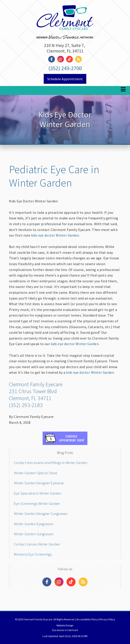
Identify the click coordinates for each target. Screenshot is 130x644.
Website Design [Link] (65, 625)
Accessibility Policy (87, 619)
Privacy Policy (107, 619)
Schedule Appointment (65, 79)
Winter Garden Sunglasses (34, 534)
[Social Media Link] (53, 59)
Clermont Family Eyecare (36, 384)
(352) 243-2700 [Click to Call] (65, 68)
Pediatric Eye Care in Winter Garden (54, 176)
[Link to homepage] (65, 33)
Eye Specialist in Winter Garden (38, 493)
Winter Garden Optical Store (36, 473)
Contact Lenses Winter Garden (37, 544)
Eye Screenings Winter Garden (37, 503)
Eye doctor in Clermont (65, 630)
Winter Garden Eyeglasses (34, 524)
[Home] (65, 14)
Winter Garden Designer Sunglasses (41, 514)
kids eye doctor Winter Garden (55, 235)
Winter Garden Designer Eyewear (39, 483)
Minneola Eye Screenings (33, 554)
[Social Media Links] (47, 582)
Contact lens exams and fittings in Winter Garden (51, 463)
